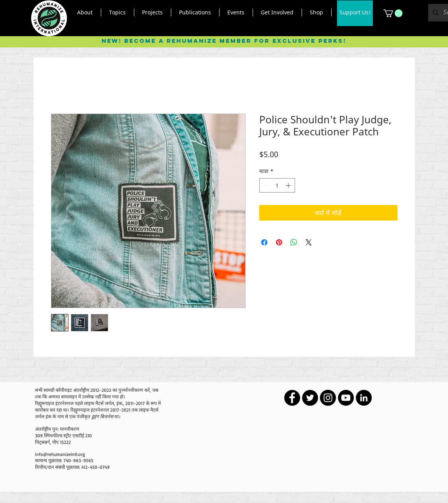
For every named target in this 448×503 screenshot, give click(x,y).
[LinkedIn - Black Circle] (364, 398)
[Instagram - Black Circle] (328, 398)
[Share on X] (309, 242)
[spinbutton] (277, 185)
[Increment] (289, 185)
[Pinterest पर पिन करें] (279, 242)
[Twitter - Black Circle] (310, 398)
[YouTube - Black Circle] (346, 398)
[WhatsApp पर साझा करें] (294, 242)
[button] (85, 12)
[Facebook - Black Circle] (292, 398)
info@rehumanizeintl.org (60, 454)
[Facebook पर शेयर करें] (264, 242)
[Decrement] (265, 185)
